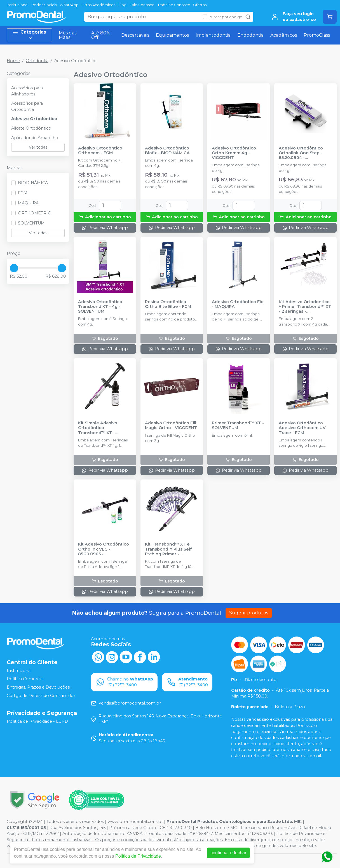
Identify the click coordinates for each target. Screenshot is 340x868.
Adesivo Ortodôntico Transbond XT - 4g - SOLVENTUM (100, 307)
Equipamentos (172, 35)
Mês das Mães (68, 35)
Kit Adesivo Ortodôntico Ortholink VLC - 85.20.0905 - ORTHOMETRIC (104, 549)
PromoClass (317, 35)
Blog (122, 5)
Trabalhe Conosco (174, 5)
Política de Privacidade (138, 856)
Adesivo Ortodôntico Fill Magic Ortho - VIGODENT (171, 425)
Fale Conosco (142, 5)
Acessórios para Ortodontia (27, 106)
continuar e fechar (228, 853)
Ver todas (38, 147)
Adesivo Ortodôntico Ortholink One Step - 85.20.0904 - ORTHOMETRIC (301, 153)
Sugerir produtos (249, 613)
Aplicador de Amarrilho (35, 138)
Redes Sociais (44, 5)
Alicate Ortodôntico (31, 128)
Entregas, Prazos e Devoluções (38, 687)
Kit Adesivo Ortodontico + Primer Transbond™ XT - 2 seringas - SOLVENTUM (305, 307)
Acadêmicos (284, 35)
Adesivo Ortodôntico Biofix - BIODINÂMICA (167, 151)
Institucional (17, 5)
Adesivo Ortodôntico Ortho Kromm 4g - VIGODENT (234, 153)
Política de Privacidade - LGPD (37, 721)
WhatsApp (69, 5)
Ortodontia (37, 61)
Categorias (29, 35)
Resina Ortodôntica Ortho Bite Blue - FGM (168, 304)
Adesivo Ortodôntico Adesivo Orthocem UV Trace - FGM (302, 428)
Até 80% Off (101, 35)
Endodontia (250, 35)
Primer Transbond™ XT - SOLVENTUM (238, 425)
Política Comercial (25, 679)
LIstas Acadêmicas (98, 5)
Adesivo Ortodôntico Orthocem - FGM (100, 151)
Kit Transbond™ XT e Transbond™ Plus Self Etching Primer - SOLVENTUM (168, 549)
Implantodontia (213, 35)
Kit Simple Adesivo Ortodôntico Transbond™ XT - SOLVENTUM (98, 428)
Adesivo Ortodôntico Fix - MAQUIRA (237, 304)
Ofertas (200, 5)
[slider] (14, 268)
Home (13, 61)
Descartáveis (135, 35)
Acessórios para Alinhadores (27, 91)
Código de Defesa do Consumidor (41, 696)
